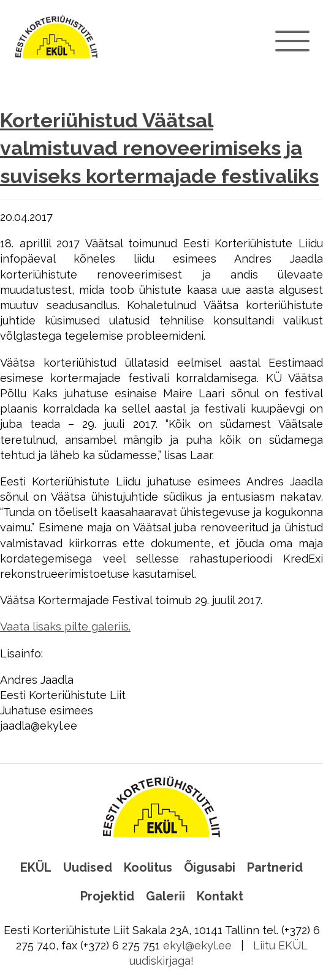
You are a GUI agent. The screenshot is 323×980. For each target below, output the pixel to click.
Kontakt (220, 896)
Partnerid (275, 867)
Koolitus (148, 867)
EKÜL (36, 867)
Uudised (88, 867)
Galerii (165, 896)
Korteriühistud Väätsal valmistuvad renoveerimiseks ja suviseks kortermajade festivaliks (159, 148)
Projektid (107, 896)
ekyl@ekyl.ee (197, 945)
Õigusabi (210, 867)
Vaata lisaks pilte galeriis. (65, 627)
